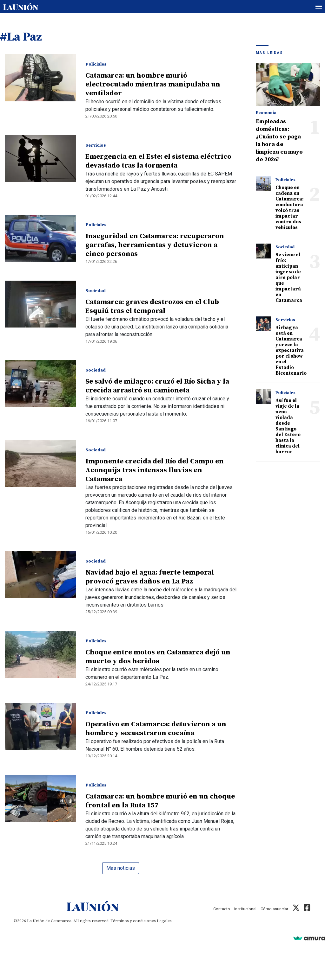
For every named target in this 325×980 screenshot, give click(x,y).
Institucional (245, 909)
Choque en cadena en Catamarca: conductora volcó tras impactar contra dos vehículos (289, 208)
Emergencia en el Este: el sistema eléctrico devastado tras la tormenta (158, 161)
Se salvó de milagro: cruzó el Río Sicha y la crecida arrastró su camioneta (157, 386)
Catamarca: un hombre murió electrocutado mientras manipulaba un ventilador (153, 84)
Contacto (222, 909)
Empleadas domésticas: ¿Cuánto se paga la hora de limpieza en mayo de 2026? (279, 140)
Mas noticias (121, 868)
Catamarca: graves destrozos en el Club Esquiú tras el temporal (152, 306)
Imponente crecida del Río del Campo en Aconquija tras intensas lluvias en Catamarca (155, 470)
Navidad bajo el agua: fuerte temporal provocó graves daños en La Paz (150, 577)
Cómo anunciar (274, 909)
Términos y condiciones (133, 921)
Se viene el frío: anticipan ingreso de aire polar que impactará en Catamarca (289, 278)
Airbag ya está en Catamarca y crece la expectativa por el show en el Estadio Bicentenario (291, 350)
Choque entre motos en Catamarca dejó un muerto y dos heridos (158, 657)
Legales (164, 921)
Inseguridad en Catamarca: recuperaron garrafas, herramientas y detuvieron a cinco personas (155, 245)
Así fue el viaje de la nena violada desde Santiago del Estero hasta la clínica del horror (288, 426)
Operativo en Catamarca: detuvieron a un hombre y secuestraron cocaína (156, 729)
